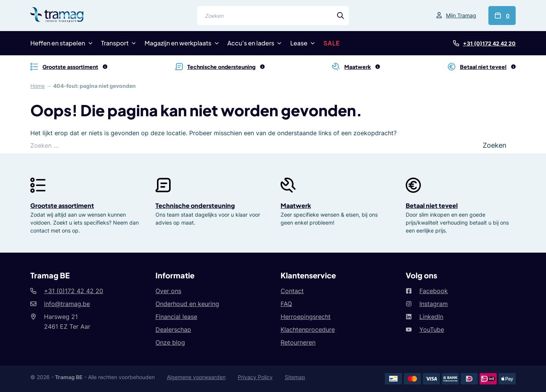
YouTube (432, 330)
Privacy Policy (255, 377)
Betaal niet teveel (432, 205)
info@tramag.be (67, 304)
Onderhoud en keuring (187, 304)
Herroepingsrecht (306, 317)
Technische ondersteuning (195, 205)
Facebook (434, 291)
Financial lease (176, 317)
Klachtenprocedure (308, 330)
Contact (292, 291)
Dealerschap (173, 330)
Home (38, 86)
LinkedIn (431, 317)
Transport (115, 43)
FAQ (286, 304)
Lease (299, 43)
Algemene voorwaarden (196, 377)
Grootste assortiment (62, 205)
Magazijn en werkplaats (178, 43)
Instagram (434, 304)
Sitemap (295, 377)
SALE (332, 43)
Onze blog (170, 342)
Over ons (168, 291)
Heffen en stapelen (58, 43)
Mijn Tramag (461, 15)
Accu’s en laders (251, 43)
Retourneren (298, 342)
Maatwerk (296, 205)
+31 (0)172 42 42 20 (489, 43)
